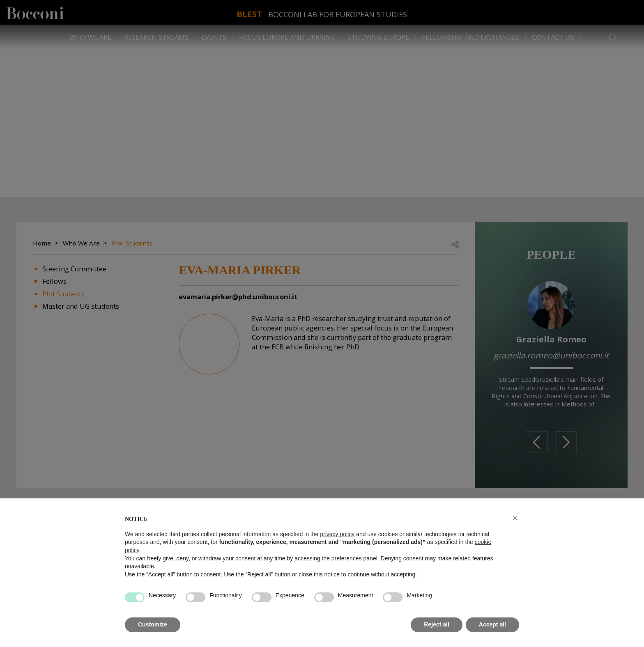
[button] (515, 518)
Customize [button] (153, 624)
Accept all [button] (492, 624)
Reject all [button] (436, 624)
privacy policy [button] (337, 534)
